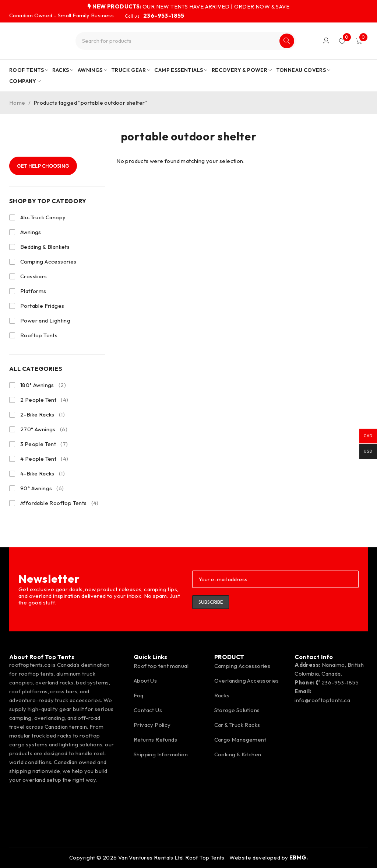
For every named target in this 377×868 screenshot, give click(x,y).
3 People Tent (44, 444)
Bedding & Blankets (45, 247)
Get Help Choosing (43, 166)
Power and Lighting (45, 320)
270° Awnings (44, 429)
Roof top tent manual (161, 666)
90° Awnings (42, 488)
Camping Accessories (48, 262)
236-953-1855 (164, 15)
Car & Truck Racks (237, 725)
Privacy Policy (152, 725)
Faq (138, 695)
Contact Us (148, 710)
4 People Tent (44, 459)
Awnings (31, 232)
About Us (145, 681)
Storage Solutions (237, 710)
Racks (222, 695)
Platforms (33, 291)
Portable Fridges (42, 306)
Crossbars (34, 276)
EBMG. (299, 857)
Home (17, 103)
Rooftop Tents (39, 335)
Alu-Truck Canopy (43, 217)
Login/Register (326, 41)
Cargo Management (240, 740)
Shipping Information (161, 754)
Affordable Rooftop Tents (59, 503)
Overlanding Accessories (247, 681)
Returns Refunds (155, 740)
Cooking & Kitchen (238, 754)
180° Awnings (43, 385)
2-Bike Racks (43, 415)
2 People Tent (44, 400)
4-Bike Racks (43, 474)
